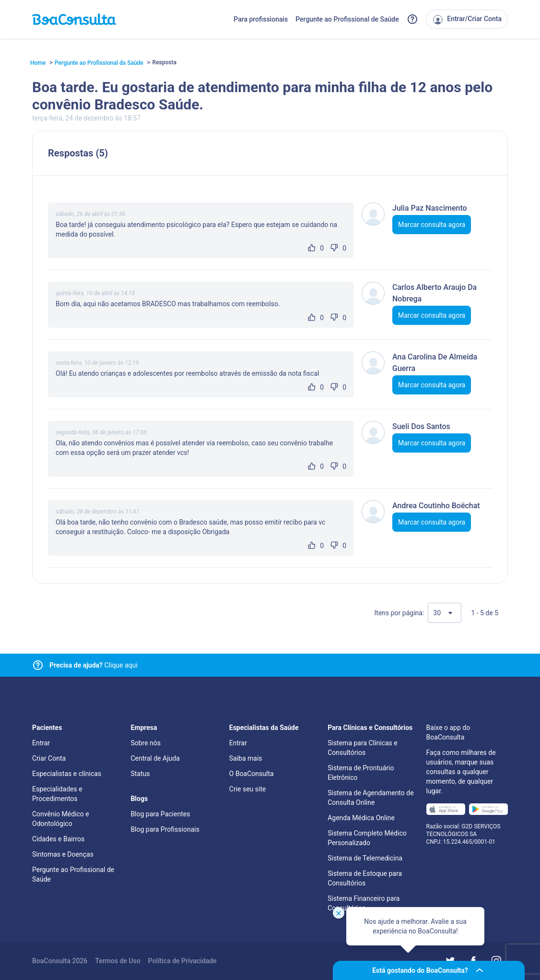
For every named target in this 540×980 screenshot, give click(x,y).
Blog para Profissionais (165, 829)
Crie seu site (248, 789)
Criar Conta (49, 758)
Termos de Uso (117, 961)
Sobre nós (146, 743)
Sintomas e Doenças (63, 854)
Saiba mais (246, 758)
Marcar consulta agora (432, 225)
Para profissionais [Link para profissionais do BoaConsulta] (261, 19)
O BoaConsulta (252, 774)
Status (140, 774)
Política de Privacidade (182, 961)
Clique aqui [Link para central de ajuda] (94, 665)
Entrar (41, 743)
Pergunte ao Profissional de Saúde (347, 19)
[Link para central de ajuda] (38, 665)
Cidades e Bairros (58, 839)
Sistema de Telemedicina (365, 858)
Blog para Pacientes (160, 814)
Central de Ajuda (155, 758)
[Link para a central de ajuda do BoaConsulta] (412, 19)
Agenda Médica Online (361, 818)
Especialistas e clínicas (67, 774)
